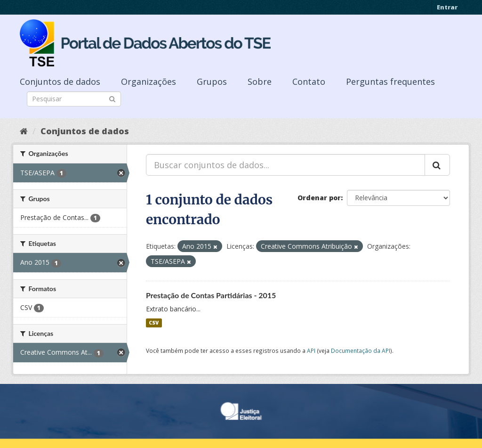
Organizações (149, 81)
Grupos (212, 81)
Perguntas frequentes (390, 81)
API (311, 350)
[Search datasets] (74, 99)
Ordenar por (319, 198)
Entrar (447, 7)
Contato (309, 81)
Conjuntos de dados (60, 81)
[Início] (24, 131)
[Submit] (112, 98)
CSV (154, 323)
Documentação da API (361, 350)
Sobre (260, 81)
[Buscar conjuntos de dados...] (285, 165)
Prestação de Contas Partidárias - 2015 (211, 295)
